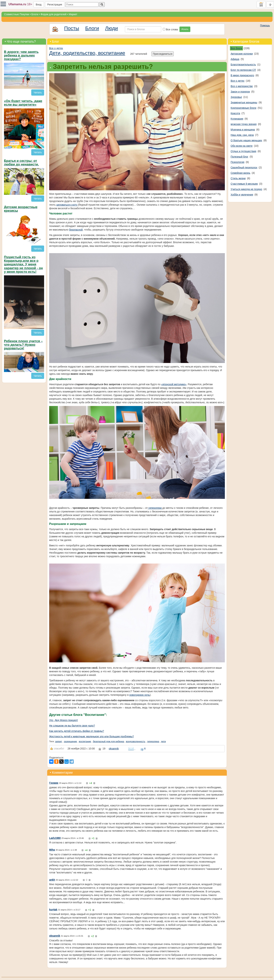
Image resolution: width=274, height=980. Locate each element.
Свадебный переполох (244, 167)
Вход (39, 5)
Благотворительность (243, 65)
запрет (59, 742)
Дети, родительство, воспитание (87, 53)
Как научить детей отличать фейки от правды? (77, 731)
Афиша (235, 59)
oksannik (114, 749)
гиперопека (153, 742)
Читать (38, 93)
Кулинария (237, 119)
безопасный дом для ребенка (108, 742)
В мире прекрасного (242, 75)
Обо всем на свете (242, 146)
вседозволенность (136, 742)
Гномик (54, 783)
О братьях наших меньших (246, 140)
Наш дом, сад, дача (242, 135)
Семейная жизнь (240, 173)
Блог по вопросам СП (243, 70)
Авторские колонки (242, 54)
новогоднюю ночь (139, 695)
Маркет (73, 14)
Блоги (35, 14)
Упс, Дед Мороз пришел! (64, 720)
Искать (185, 29)
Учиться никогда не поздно (246, 189)
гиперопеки (155, 508)
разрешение (70, 742)
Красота (235, 113)
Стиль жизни (238, 178)
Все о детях (56, 48)
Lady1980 (55, 838)
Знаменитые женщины (244, 102)
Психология (237, 162)
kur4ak (53, 910)
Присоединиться (163, 54)
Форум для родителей (54, 14)
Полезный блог (239, 157)
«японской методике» (174, 384)
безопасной (76, 230)
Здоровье (236, 97)
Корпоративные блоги (243, 108)
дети (163, 742)
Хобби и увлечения (242, 195)
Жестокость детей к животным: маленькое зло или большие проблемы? (92, 736)
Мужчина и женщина (243, 130)
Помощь (265, 25)
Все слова (170, 29)
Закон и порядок (240, 92)
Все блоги (236, 48)
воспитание (85, 742)
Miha (52, 850)
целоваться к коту (67, 205)
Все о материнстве (242, 86)
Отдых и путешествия (243, 151)
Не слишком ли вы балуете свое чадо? (72, 726)
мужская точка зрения (244, 124)
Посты (72, 28)
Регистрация (55, 5)
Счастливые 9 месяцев (244, 184)
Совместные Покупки (17, 14)
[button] (3, 4)
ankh (52, 880)
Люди (111, 28)
